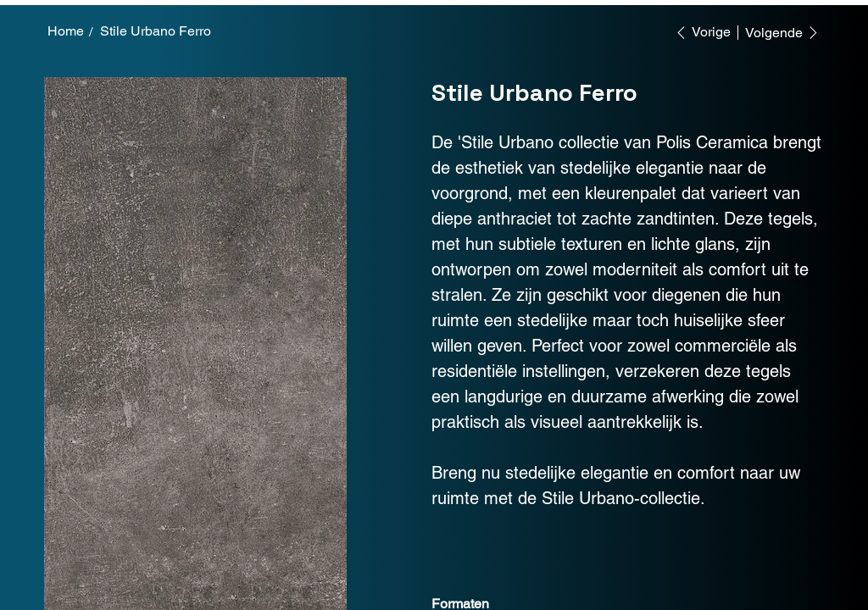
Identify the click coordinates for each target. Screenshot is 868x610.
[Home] (66, 31)
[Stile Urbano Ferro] (156, 31)
